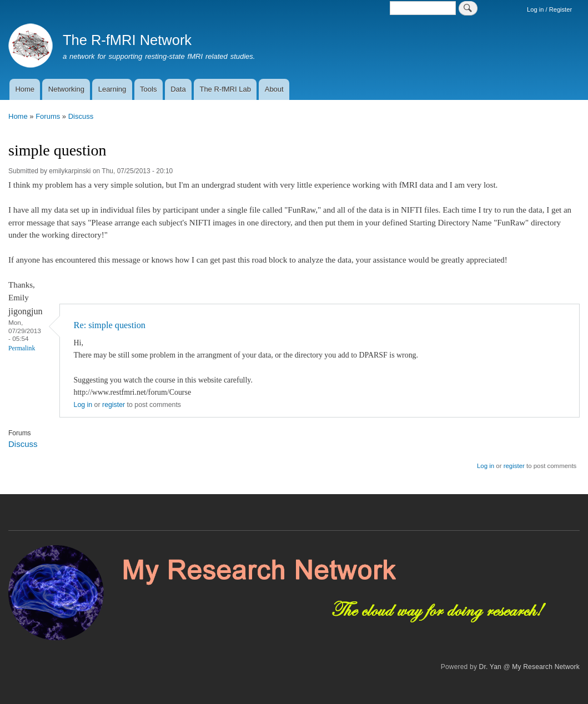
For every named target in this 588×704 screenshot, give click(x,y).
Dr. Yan (490, 667)
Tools (148, 89)
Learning (112, 89)
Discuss (81, 116)
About (274, 89)
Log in (83, 405)
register (114, 405)
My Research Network (546, 667)
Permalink (22, 348)
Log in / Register (549, 9)
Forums (48, 116)
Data (178, 89)
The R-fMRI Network (127, 40)
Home (25, 89)
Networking (66, 89)
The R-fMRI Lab (225, 89)
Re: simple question (110, 325)
